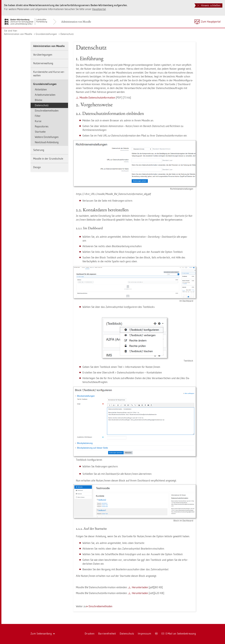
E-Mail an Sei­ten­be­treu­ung (179, 634)
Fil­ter (38, 116)
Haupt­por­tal (99, 9)
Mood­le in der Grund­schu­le (48, 159)
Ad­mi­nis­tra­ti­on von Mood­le (76, 22)
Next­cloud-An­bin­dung (47, 142)
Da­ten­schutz (67, 34)
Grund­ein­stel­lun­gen (46, 34)
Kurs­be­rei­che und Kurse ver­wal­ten (49, 74)
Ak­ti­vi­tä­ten (41, 89)
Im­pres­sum (144, 634)
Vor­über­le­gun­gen (43, 55)
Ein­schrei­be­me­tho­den (47, 111)
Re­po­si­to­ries (42, 126)
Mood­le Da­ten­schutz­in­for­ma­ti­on (97, 98)
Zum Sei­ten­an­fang (43, 634)
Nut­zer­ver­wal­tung (43, 63)
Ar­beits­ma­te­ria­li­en (45, 95)
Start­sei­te (40, 132)
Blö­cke (38, 100)
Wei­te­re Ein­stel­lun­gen (47, 137)
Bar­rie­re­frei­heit (107, 634)
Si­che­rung (39, 150)
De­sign (37, 167)
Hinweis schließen (209, 5)
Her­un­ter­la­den (140, 587)
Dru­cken (90, 634)
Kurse (38, 121)
